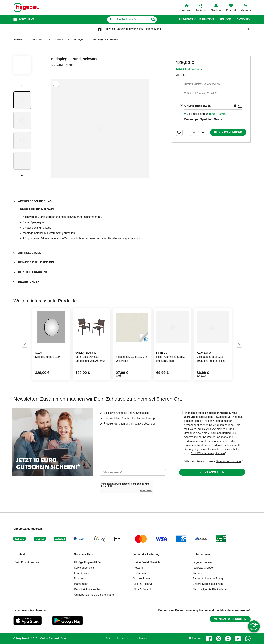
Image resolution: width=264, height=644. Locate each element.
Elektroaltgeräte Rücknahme (210, 589)
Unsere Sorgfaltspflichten (208, 584)
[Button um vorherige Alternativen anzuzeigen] (25, 344)
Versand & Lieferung (146, 554)
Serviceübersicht (84, 568)
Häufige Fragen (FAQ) (87, 562)
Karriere (197, 573)
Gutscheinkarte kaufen (88, 589)
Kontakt (20, 554)
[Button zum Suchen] (167, 20)
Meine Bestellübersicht (147, 562)
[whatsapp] (248, 639)
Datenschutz (143, 638)
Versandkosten (142, 579)
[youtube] (238, 639)
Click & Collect (142, 589)
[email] (133, 472)
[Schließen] (249, 29)
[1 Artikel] (199, 132)
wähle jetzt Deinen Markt (146, 29)
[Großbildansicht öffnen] (100, 128)
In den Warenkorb (228, 132)
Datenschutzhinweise (229, 461)
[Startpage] (26, 7)
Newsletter (80, 579)
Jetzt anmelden (212, 472)
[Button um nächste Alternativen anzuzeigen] (239, 344)
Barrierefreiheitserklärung (208, 579)
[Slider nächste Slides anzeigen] (22, 175)
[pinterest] (219, 639)
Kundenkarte (197, 69)
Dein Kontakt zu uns (27, 562)
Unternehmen (201, 554)
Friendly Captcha (146, 491)
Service (225, 20)
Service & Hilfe (84, 554)
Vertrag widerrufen (230, 619)
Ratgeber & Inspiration (196, 20)
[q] (128, 20)
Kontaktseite (81, 573)
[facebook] (209, 639)
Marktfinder (81, 584)
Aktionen (243, 20)
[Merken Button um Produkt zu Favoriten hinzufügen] (179, 132)
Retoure (138, 568)
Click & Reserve (143, 584)
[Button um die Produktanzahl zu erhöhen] (205, 132)
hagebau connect (203, 562)
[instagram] (228, 639)
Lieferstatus (140, 573)
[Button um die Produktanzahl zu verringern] (193, 132)
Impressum (124, 638)
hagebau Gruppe (203, 568)
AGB (109, 638)
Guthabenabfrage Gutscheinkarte (94, 595)
